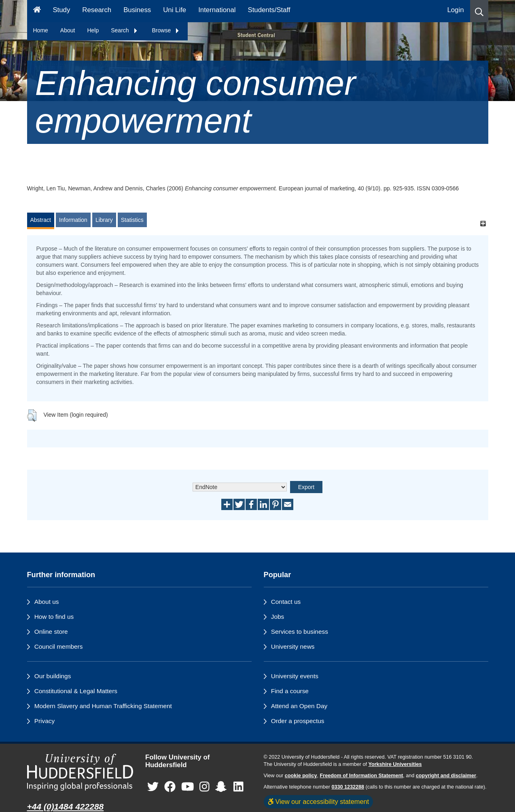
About (68, 30)
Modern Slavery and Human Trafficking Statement (103, 706)
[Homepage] (37, 11)
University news (293, 646)
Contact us (286, 602)
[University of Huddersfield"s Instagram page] (205, 787)
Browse (166, 30)
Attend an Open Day (299, 706)
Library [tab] (104, 220)
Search (124, 30)
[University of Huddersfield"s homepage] (80, 772)
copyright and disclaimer (446, 776)
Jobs (278, 617)
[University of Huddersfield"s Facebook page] (170, 787)
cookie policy (301, 776)
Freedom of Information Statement (362, 776)
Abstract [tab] (41, 220)
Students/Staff (269, 10)
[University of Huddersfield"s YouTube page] (188, 787)
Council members (59, 646)
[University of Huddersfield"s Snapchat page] (223, 787)
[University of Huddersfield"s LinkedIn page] (238, 787)
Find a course (290, 691)
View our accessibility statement (319, 801)
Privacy (45, 721)
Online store (51, 632)
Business (137, 10)
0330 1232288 (348, 787)
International (217, 10)
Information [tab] (73, 220)
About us (47, 602)
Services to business (300, 632)
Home (41, 30)
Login (455, 10)
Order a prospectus (298, 721)
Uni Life (175, 10)
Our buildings (53, 676)
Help (93, 30)
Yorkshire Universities (395, 764)
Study (61, 10)
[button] (479, 11)
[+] (483, 224)
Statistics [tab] (132, 220)
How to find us (54, 617)
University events (295, 676)
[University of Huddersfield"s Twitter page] (153, 787)
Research (97, 10)
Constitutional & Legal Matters (76, 691)
